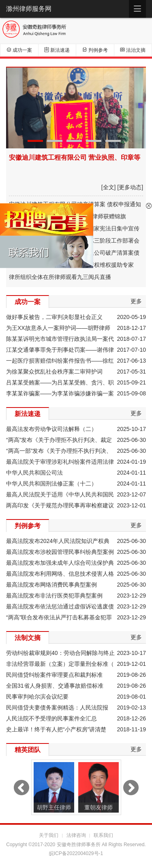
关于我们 (49, 835)
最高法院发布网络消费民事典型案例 (51, 585)
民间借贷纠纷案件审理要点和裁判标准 (54, 675)
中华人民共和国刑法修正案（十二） (51, 484)
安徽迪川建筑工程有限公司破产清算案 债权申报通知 (75, 204)
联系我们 (103, 835)
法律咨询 (76, 835)
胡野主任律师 (54, 807)
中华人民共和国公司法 (34, 473)
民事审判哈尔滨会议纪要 (37, 697)
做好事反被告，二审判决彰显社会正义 (54, 317)
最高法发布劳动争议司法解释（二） (51, 429)
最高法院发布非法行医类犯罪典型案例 (54, 596)
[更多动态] (130, 187)
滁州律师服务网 (29, 9)
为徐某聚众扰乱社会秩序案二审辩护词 (54, 372)
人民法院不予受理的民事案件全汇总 (51, 718)
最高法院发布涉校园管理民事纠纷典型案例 (60, 552)
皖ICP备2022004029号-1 (76, 853)
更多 (136, 301)
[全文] (109, 187)
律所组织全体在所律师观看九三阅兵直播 (60, 277)
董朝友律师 (98, 807)
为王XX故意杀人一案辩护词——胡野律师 (58, 328)
